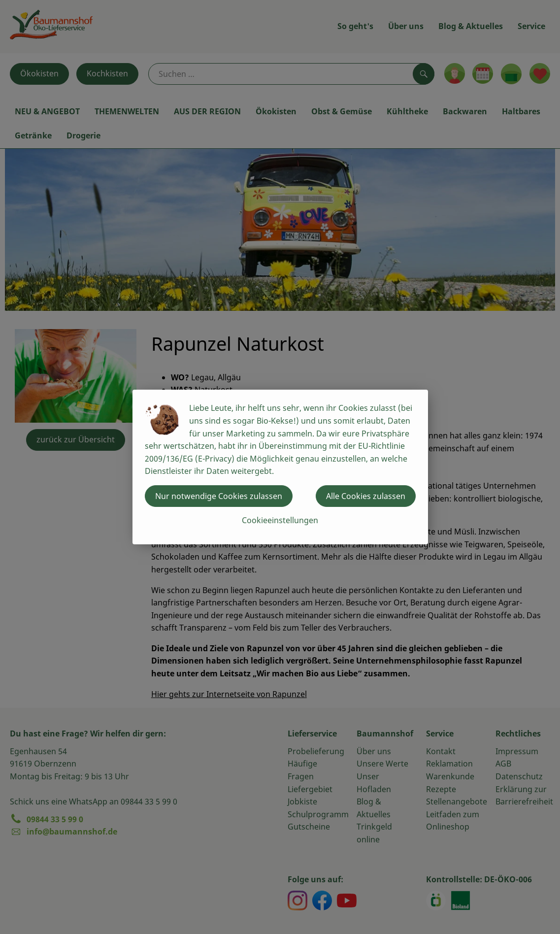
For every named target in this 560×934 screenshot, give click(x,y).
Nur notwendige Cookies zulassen (219, 496)
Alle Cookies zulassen (366, 496)
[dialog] (280, 467)
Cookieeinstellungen (280, 520)
